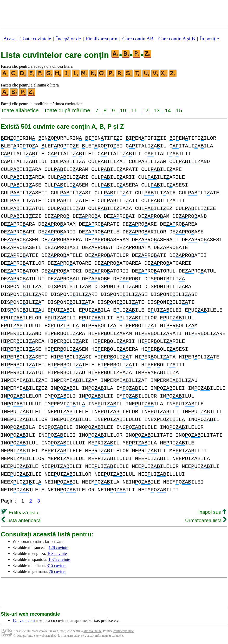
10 (123, 110)
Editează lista (20, 513)
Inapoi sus (212, 512)
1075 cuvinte (59, 559)
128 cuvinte (58, 547)
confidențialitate (123, 631)
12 (145, 110)
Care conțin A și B (177, 39)
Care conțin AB (138, 39)
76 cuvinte (58, 571)
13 (157, 110)
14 (168, 110)
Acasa (9, 39)
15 (179, 110)
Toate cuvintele (36, 39)
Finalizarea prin (102, 39)
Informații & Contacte (109, 636)
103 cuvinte (57, 553)
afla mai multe (92, 631)
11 (134, 110)
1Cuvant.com (24, 620)
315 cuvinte (57, 565)
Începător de (69, 39)
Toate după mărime (67, 110)
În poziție (209, 39)
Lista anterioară (21, 520)
